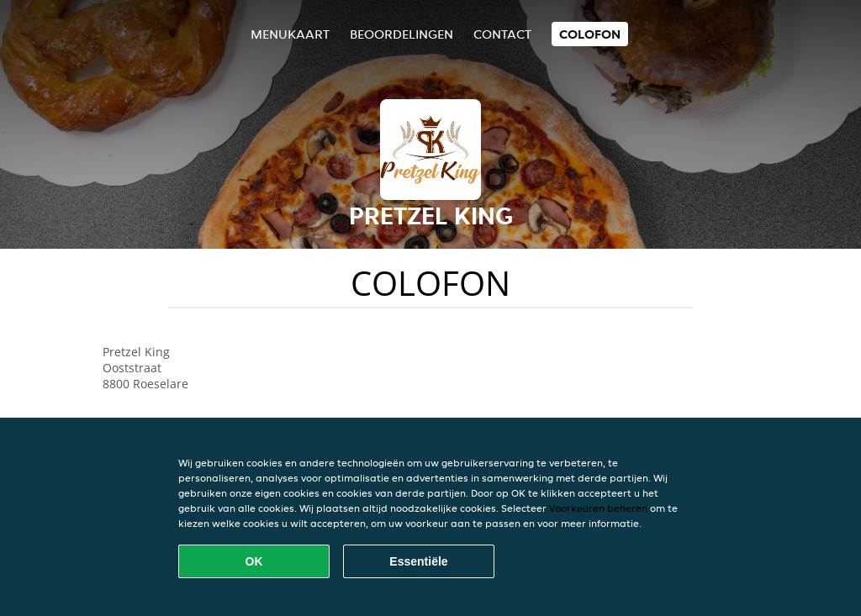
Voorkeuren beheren (598, 508)
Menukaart (290, 34)
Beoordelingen (401, 34)
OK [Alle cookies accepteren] (254, 561)
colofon (590, 34)
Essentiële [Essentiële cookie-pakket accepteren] (418, 561)
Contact (502, 34)
